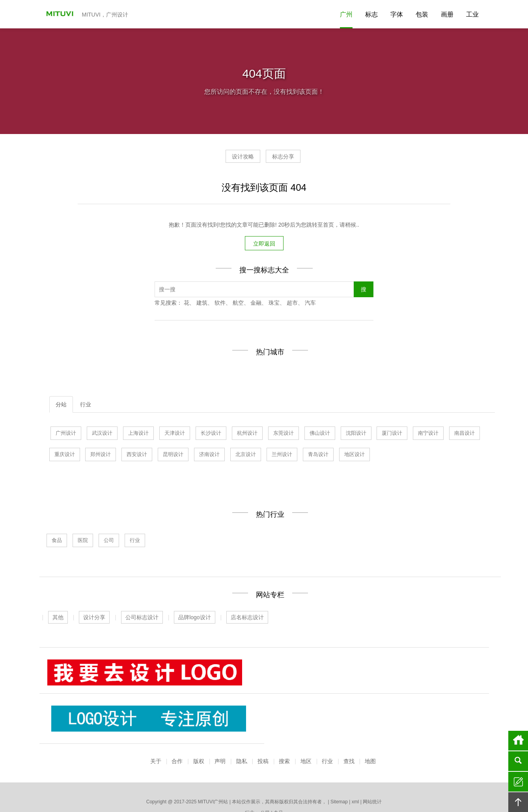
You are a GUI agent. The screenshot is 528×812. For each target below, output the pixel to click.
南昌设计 (465, 434)
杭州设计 (247, 434)
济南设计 (209, 455)
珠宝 (274, 304)
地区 (306, 716)
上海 (184, 785)
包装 (422, 14)
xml (355, 757)
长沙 (331, 785)
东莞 (237, 785)
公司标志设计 (142, 618)
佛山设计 (320, 434)
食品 (57, 541)
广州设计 (66, 434)
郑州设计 (101, 455)
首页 (518, 741)
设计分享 (94, 618)
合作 (177, 716)
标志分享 (291, 159)
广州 (346, 14)
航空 (238, 304)
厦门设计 (392, 434)
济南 (171, 785)
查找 (349, 716)
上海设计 (138, 434)
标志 (371, 14)
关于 (156, 716)
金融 (256, 304)
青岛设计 (318, 455)
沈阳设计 (356, 434)
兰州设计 (282, 455)
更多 (384, 785)
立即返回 (264, 245)
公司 (109, 541)
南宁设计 (428, 434)
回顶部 (518, 802)
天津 (211, 785)
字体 (397, 14)
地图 (370, 716)
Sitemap (339, 757)
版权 (199, 716)
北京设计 (246, 455)
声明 (220, 716)
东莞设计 (284, 434)
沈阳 (278, 785)
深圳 (371, 785)
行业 (86, 406)
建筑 (202, 304)
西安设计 (137, 455)
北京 (304, 785)
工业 (472, 14)
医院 (83, 541)
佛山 (264, 785)
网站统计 (372, 757)
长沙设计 (211, 434)
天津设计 (175, 434)
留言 (518, 782)
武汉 (198, 785)
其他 (58, 618)
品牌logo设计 (194, 618)
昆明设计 (173, 455)
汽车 (310, 304)
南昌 (357, 785)
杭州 (251, 785)
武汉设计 (102, 434)
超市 (292, 304)
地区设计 (354, 455)
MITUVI (57, 14)
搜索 (284, 716)
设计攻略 (235, 159)
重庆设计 (65, 455)
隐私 (242, 716)
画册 (447, 14)
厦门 (291, 785)
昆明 (317, 785)
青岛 (224, 785)
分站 (61, 406)
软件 (220, 304)
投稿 (263, 716)
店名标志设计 (247, 618)
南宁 (344, 785)
